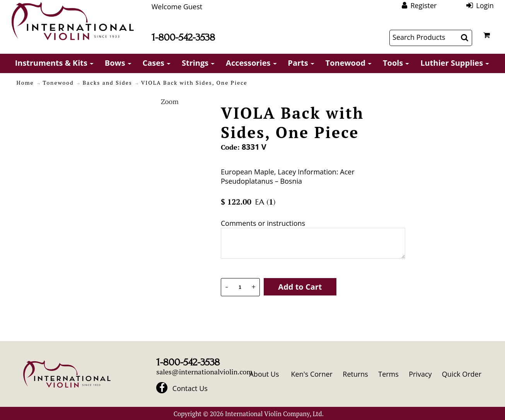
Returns (355, 374)
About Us (264, 374)
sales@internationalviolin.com (204, 372)
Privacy (420, 374)
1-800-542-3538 (183, 37)
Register (423, 5)
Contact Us (190, 388)
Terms (388, 374)
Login (485, 5)
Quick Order (462, 374)
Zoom (170, 101)
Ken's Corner (312, 374)
